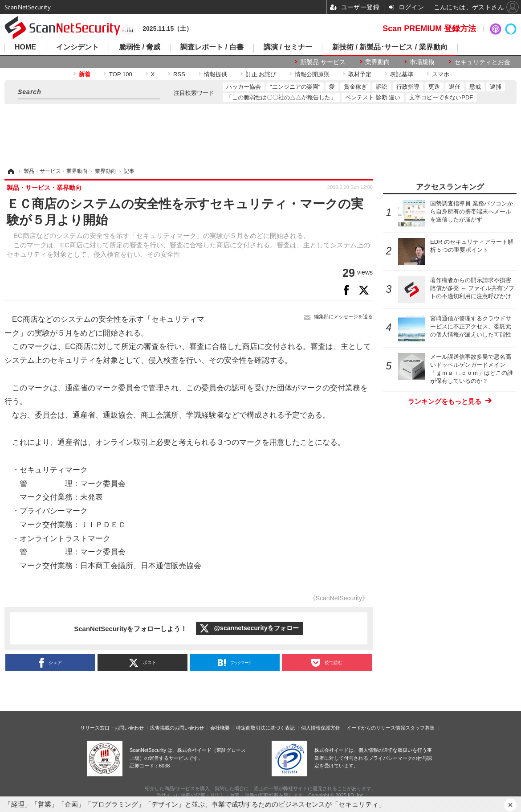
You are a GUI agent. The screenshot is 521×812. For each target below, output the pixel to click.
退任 (455, 87)
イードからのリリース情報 (376, 728)
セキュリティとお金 (482, 62)
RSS (179, 74)
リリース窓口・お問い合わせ (112, 728)
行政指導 (408, 87)
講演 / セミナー (288, 47)
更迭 (434, 87)
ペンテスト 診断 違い (373, 97)
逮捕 (496, 87)
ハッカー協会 (244, 87)
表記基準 (402, 74)
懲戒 (475, 87)
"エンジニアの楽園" (295, 87)
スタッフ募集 (420, 728)
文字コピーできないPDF (441, 97)
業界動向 (378, 62)
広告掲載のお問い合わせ (177, 728)
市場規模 (422, 62)
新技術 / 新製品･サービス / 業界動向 (390, 47)
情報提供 (216, 74)
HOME (25, 47)
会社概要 (220, 728)
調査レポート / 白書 (212, 47)
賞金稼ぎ (355, 87)
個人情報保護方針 (321, 728)
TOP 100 (121, 74)
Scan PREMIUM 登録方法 (429, 29)
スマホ (441, 74)
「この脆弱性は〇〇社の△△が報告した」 (281, 97)
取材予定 (360, 74)
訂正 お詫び (261, 74)
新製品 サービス (323, 62)
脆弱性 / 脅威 (140, 47)
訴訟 (382, 87)
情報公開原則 (312, 74)
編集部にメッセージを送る (343, 316)
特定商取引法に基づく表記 (265, 728)
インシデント (77, 47)
